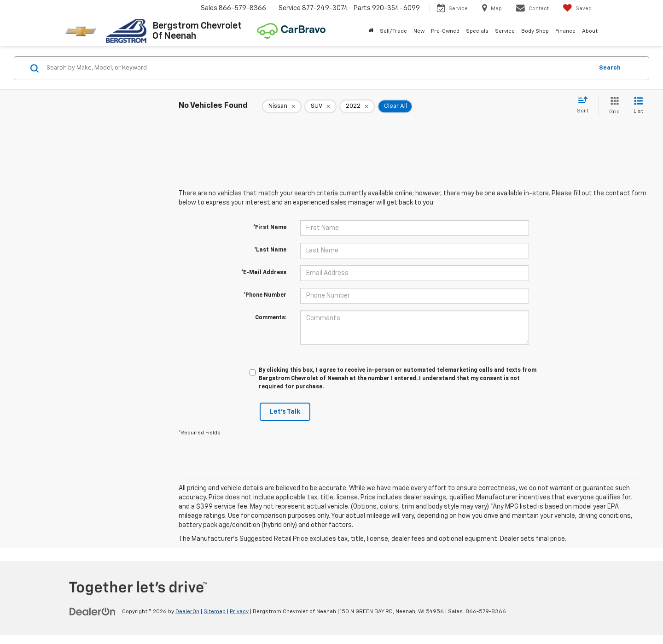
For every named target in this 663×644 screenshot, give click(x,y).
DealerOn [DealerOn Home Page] (187, 612)
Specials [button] (477, 31)
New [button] (419, 31)
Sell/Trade (393, 31)
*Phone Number (265, 295)
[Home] (371, 31)
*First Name (270, 228)
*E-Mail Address (264, 273)
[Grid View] (613, 106)
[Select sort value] (585, 105)
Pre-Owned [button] (445, 31)
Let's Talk (285, 412)
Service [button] (505, 31)
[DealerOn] (93, 611)
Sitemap (215, 612)
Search (610, 68)
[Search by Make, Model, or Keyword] (318, 68)
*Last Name (270, 250)
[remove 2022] (357, 106)
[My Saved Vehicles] (577, 8)
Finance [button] (565, 31)
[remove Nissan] (282, 106)
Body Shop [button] (535, 31)
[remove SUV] (320, 106)
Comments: (271, 318)
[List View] (638, 106)
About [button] (590, 31)
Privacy (239, 612)
